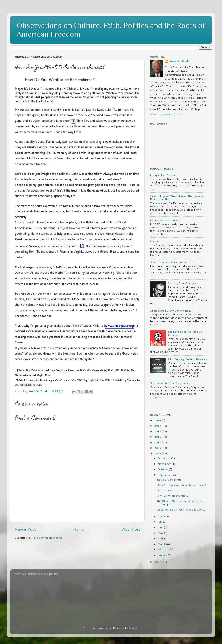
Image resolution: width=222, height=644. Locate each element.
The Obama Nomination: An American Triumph (180, 502)
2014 (158, 420)
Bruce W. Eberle (179, 61)
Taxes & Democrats (169, 480)
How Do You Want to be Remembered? (182, 485)
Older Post (131, 529)
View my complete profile (166, 114)
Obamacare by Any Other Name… (171, 311)
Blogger (134, 628)
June (161, 527)
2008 (158, 453)
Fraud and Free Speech (165, 220)
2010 (158, 442)
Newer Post (25, 529)
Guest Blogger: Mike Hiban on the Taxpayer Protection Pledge (177, 198)
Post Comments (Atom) (47, 538)
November (165, 464)
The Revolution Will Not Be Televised (185, 333)
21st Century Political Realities (187, 359)
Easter (154, 241)
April (161, 538)
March (162, 544)
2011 (158, 437)
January (163, 555)
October (163, 469)
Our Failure (164, 490)
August (162, 516)
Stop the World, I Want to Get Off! (172, 262)
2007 (158, 562)
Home (78, 529)
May (161, 533)
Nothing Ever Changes (182, 283)
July (160, 522)
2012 (158, 431)
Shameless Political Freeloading (170, 383)
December (164, 458)
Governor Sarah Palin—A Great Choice (181, 509)
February (164, 549)
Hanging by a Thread (163, 175)
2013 (158, 426)
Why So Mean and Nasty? (173, 496)
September (165, 475)
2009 (158, 448)
